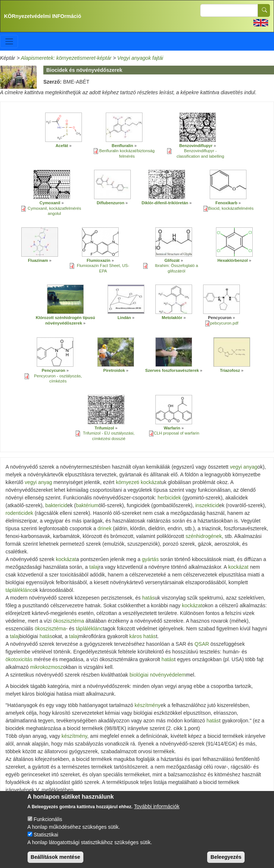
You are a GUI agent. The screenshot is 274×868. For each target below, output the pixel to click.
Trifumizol (104, 428)
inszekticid (207, 505)
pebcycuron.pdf (224, 323)
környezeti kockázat (138, 482)
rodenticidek (19, 513)
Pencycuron (54, 370)
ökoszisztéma (68, 621)
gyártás (150, 559)
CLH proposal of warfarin (177, 433)
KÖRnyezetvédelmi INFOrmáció (43, 16)
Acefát (62, 146)
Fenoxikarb (227, 203)
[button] (64, 127)
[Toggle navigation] (9, 41)
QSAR (202, 644)
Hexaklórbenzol (233, 260)
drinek (105, 528)
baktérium (87, 505)
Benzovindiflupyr (196, 146)
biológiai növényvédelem (158, 675)
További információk (157, 812)
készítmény (147, 705)
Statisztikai (46, 840)
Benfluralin (122, 146)
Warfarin (172, 428)
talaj (94, 567)
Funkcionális (48, 824)
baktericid (56, 505)
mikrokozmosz (46, 667)
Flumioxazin (99, 260)
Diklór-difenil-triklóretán (165, 203)
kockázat (66, 559)
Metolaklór (172, 318)
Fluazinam (39, 260)
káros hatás (143, 636)
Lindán (124, 318)
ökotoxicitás (19, 659)
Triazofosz (230, 370)
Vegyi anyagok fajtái (140, 58)
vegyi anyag (244, 467)
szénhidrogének (204, 536)
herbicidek (169, 498)
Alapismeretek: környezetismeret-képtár (66, 58)
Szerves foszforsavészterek (172, 370)
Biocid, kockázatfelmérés (231, 208)
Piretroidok (114, 370)
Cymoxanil (50, 203)
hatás (148, 598)
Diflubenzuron (110, 203)
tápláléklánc (19, 590)
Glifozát (172, 260)
